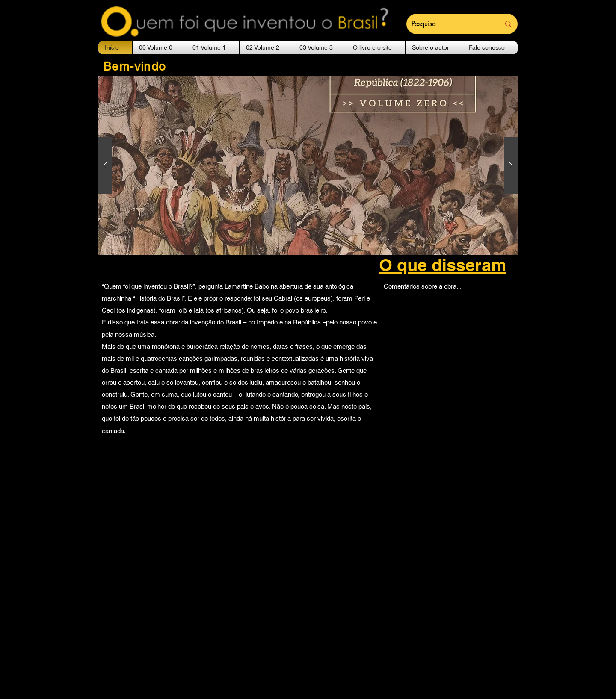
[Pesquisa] (449, 24)
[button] (159, 48)
